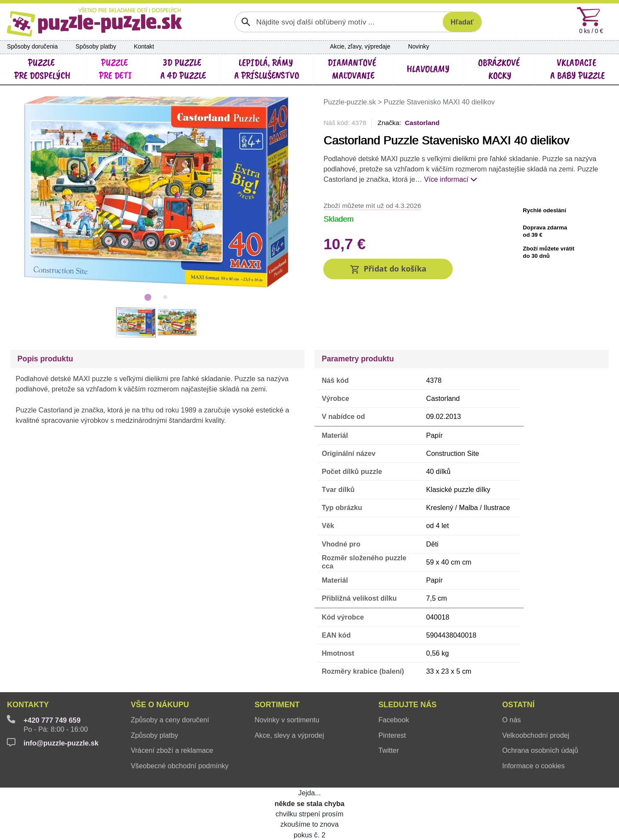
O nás (511, 720)
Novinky (418, 47)
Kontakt (144, 47)
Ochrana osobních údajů (540, 750)
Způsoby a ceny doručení (170, 720)
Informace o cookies (533, 766)
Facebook (394, 720)
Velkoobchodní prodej (536, 735)
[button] (388, 269)
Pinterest (392, 735)
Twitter (389, 750)
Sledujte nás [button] (407, 705)
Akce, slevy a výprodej (289, 735)
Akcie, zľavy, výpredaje (360, 47)
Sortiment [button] (277, 705)
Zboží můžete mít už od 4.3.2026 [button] (372, 206)
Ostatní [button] (518, 705)
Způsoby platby (154, 735)
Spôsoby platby (96, 47)
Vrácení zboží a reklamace (172, 750)
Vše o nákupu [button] (160, 705)
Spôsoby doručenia (32, 47)
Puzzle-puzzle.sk (350, 102)
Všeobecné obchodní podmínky (179, 766)
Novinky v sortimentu (287, 720)
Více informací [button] (450, 179)
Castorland (422, 123)
